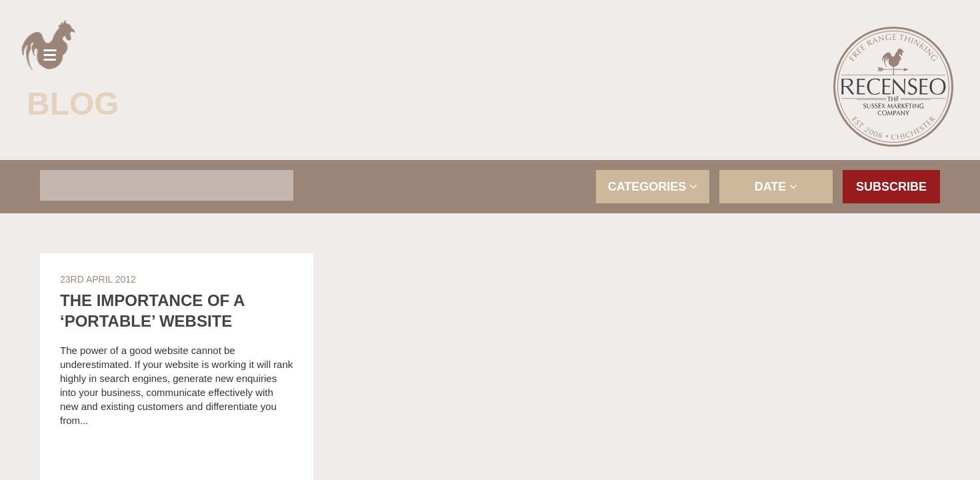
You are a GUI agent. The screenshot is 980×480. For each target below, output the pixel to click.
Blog (73, 104)
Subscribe (891, 187)
